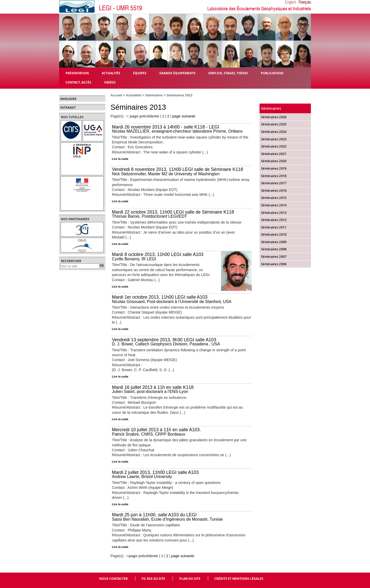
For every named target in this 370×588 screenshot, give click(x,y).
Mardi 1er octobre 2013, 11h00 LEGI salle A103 (160, 297)
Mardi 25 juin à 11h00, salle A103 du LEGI (154, 515)
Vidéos (110, 82)
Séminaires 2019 (274, 168)
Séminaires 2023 (274, 139)
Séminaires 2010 (274, 235)
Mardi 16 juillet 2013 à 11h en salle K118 (153, 387)
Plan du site (190, 579)
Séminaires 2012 (274, 220)
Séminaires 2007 (274, 257)
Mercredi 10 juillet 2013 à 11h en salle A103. (156, 430)
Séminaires (154, 95)
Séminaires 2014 (274, 205)
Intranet (68, 108)
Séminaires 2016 (274, 191)
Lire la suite (120, 159)
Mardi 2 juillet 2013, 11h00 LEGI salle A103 (155, 472)
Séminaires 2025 (274, 124)
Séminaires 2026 (274, 117)
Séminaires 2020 (274, 161)
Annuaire (68, 99)
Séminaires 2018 (274, 176)
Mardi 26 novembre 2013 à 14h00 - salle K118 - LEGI (166, 127)
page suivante (184, 116)
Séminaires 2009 (274, 242)
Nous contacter (113, 579)
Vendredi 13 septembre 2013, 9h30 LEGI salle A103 (164, 340)
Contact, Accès (78, 82)
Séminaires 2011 (274, 227)
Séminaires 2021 (274, 154)
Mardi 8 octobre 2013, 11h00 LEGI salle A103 (158, 254)
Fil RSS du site (153, 579)
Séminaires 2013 (274, 213)
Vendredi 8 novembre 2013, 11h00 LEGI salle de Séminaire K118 (178, 169)
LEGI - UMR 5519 (121, 8)
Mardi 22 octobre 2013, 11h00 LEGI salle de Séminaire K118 (173, 212)
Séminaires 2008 (274, 249)
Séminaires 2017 (274, 183)
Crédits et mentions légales (239, 579)
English (290, 2)
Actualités (134, 95)
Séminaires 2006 (274, 264)
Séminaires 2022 (274, 146)
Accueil (116, 95)
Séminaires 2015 (274, 198)
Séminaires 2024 (274, 132)
